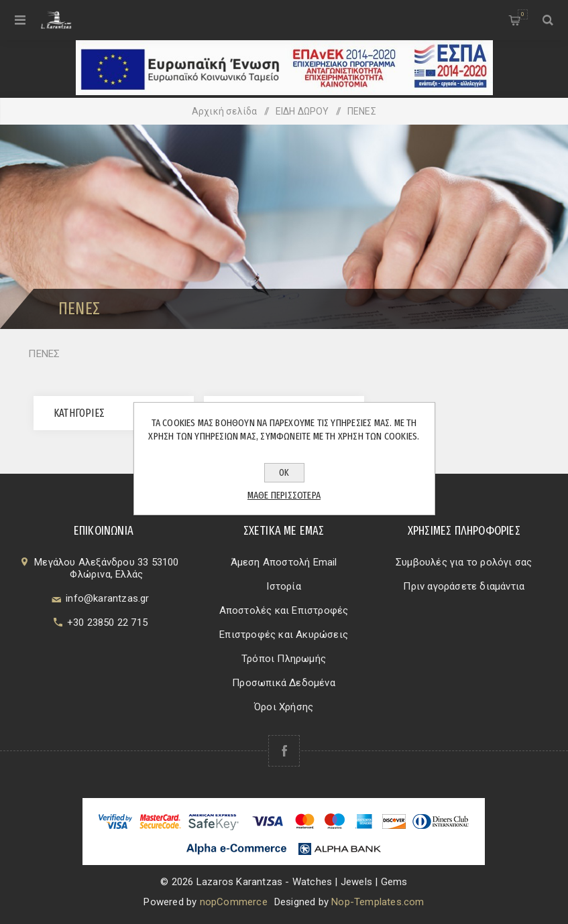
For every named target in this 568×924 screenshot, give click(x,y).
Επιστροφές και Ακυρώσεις (284, 635)
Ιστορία (283, 586)
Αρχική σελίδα (225, 111)
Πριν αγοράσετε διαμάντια (464, 586)
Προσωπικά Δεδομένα (284, 683)
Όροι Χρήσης (284, 707)
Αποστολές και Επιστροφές (284, 610)
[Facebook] (284, 751)
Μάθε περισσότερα (284, 495)
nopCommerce (234, 902)
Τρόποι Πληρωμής (284, 659)
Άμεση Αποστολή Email (284, 562)
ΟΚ (284, 473)
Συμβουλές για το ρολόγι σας (464, 562)
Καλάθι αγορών (523, 14)
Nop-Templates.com (378, 902)
